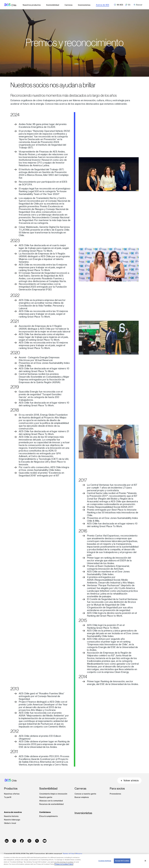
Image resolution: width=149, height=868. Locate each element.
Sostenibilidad (53, 5)
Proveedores (115, 794)
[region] (74, 861)
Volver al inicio (129, 780)
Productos (11, 789)
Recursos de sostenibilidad (51, 804)
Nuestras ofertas (12, 794)
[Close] (145, 861)
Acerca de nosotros (13, 812)
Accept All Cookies (122, 861)
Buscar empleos (82, 797)
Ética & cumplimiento (49, 816)
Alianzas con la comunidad (51, 801)
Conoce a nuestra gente (85, 794)
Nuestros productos (32, 5)
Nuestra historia (11, 816)
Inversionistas (84, 5)
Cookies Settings (105, 861)
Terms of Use (68, 854)
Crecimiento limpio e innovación (53, 794)
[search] (139, 5)
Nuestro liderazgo (12, 820)
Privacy (79, 854)
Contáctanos (45, 812)
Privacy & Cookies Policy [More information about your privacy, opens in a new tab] (64, 864)
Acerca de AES (103, 5)
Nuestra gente (46, 797)
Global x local (10, 823)
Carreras (69, 5)
